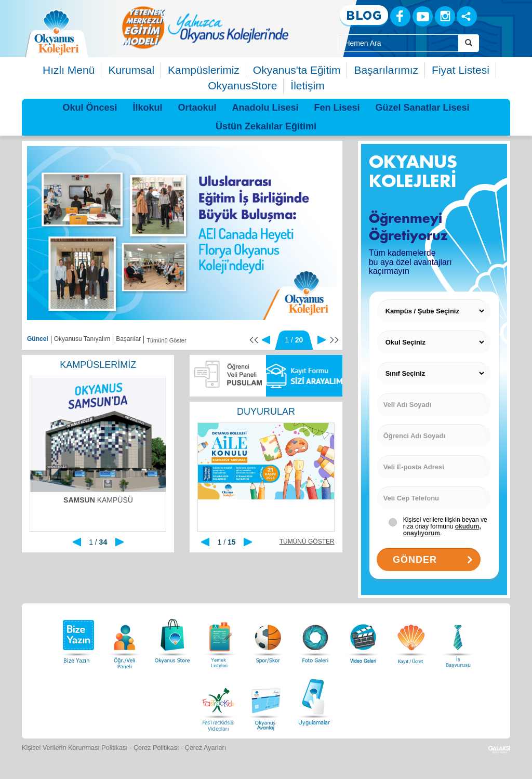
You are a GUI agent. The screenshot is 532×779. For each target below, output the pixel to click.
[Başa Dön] (254, 340)
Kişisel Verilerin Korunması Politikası (75, 748)
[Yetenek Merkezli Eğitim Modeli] (205, 27)
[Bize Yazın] (77, 638)
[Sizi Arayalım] (304, 376)
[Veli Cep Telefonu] (434, 498)
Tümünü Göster (166, 340)
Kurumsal (131, 70)
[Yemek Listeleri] (220, 638)
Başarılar (128, 339)
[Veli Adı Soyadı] (434, 405)
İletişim (307, 85)
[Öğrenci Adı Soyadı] (434, 436)
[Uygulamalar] (314, 701)
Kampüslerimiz (204, 70)
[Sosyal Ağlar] (467, 16)
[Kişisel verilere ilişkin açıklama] (445, 523)
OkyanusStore (242, 85)
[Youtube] (423, 16)
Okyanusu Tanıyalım (82, 339)
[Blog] (364, 16)
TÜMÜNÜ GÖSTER (307, 542)
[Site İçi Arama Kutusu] (398, 43)
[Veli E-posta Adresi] (434, 467)
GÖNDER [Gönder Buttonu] (434, 559)
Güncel (38, 339)
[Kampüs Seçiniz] (434, 311)
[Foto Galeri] (315, 638)
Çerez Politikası (156, 748)
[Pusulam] (228, 376)
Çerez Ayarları (206, 748)
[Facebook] (400, 16)
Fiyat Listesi (461, 70)
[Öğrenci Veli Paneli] (125, 638)
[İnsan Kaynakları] (458, 638)
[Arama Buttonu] (469, 43)
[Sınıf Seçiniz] (434, 373)
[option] (205, 27)
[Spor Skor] (268, 638)
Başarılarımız (386, 70)
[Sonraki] (322, 340)
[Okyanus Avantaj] (266, 701)
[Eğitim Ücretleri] (411, 638)
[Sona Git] (334, 340)
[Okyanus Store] (172, 638)
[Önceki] (266, 340)
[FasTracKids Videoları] (218, 701)
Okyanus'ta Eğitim (297, 70)
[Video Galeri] (363, 638)
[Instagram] (445, 16)
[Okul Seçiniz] (434, 342)
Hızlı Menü (69, 70)
